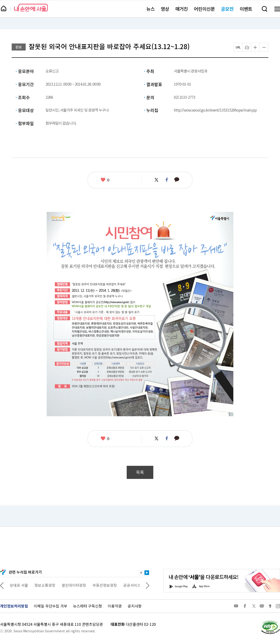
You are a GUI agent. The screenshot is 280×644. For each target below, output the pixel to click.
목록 (140, 472)
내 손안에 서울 (31, 8)
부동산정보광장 (108, 585)
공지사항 (135, 606)
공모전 (227, 9)
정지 (141, 573)
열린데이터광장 (77, 585)
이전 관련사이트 (2, 585)
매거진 (182, 9)
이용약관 (115, 606)
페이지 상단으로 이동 (0, 0)
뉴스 (150, 9)
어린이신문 (204, 9)
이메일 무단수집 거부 (51, 606)
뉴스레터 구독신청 (87, 606)
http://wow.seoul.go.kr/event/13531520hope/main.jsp (215, 110)
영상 (165, 9)
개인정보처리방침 (14, 606)
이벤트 (246, 9)
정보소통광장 (48, 585)
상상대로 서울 (20, 585)
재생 (147, 573)
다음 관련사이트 (147, 585)
